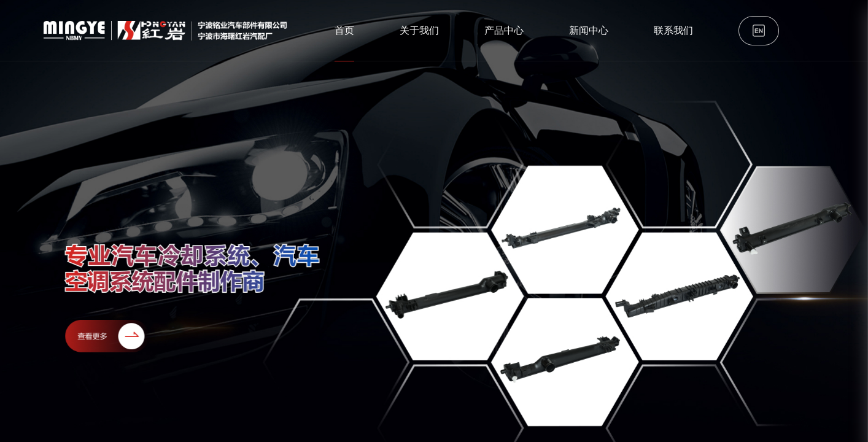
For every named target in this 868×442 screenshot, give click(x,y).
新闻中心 (589, 30)
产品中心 (504, 30)
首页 (344, 30)
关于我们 (419, 30)
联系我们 (673, 30)
